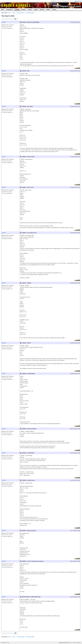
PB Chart (42, 10)
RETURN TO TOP (5, 643)
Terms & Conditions (77, 643)
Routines (23, 10)
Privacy (70, 643)
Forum (14, 13)
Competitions (10, 10)
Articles (30, 10)
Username (53, 1)
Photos (48, 10)
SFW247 (4, 22)
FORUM (17, 10)
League (36, 10)
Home (3, 10)
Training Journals (21, 13)
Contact (54, 10)
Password (65, 1)
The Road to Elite (30, 13)
